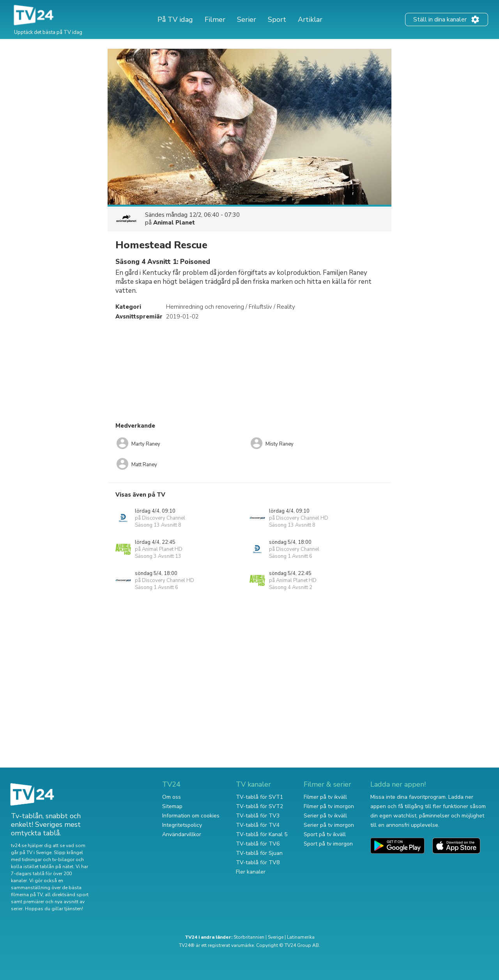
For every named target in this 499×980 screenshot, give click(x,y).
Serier (247, 19)
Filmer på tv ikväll (325, 797)
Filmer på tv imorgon (329, 806)
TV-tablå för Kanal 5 (262, 834)
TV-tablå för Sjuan (259, 853)
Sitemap (172, 806)
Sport (277, 19)
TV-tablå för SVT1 (259, 797)
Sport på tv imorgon (328, 844)
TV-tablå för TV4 (258, 825)
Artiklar (310, 19)
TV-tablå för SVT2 (259, 806)
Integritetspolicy (182, 825)
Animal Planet (174, 223)
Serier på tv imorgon (329, 825)
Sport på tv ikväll (325, 834)
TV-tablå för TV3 (258, 816)
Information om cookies (191, 816)
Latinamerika (301, 937)
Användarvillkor (182, 834)
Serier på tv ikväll (325, 816)
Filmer (215, 19)
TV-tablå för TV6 (258, 844)
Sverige (276, 937)
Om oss (172, 797)
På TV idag (175, 19)
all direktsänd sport (67, 895)
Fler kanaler (251, 872)
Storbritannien (249, 937)
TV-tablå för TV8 (258, 862)
